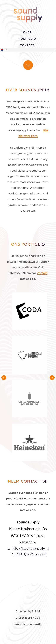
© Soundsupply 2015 (28, 618)
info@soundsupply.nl (30, 548)
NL (4, 50)
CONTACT (27, 46)
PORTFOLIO (27, 39)
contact (42, 273)
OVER (27, 33)
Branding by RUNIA (28, 612)
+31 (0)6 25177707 (30, 554)
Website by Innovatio (28, 624)
